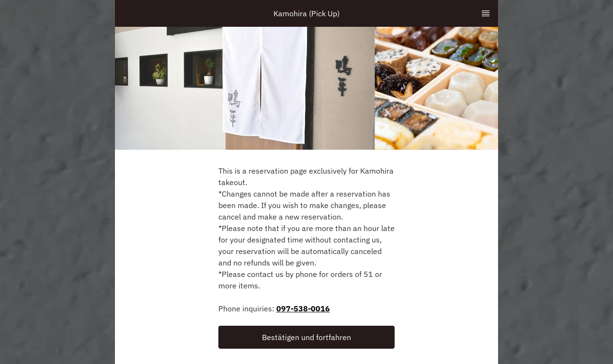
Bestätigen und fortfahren (306, 337)
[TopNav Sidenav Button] (486, 13)
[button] (306, 337)
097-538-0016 (303, 309)
